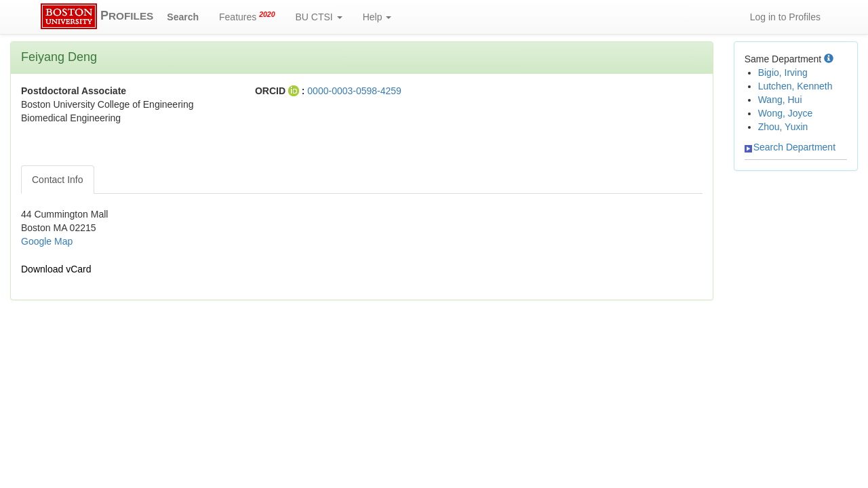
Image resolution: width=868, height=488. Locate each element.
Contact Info (58, 180)
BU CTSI (319, 17)
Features (247, 16)
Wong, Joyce (786, 113)
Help (377, 17)
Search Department (790, 147)
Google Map (47, 241)
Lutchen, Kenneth (795, 86)
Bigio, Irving (783, 73)
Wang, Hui (780, 100)
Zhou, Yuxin (783, 127)
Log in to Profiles (785, 17)
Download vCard (56, 269)
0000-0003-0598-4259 (354, 91)
